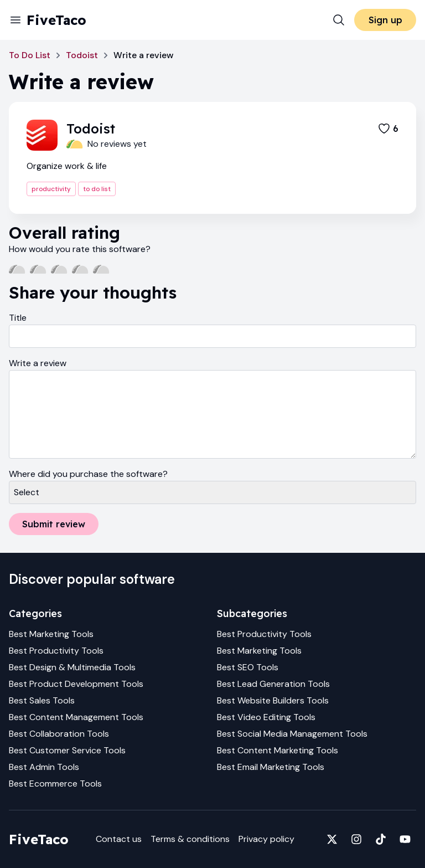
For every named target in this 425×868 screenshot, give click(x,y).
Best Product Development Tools (76, 684)
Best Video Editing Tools (266, 717)
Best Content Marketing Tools (278, 750)
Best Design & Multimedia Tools (72, 667)
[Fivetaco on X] (332, 839)
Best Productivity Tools (56, 651)
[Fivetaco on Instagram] (356, 839)
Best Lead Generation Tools (273, 684)
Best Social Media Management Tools (292, 734)
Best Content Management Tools (76, 717)
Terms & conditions (190, 839)
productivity (51, 189)
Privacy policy (266, 839)
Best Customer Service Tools (67, 750)
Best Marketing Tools (51, 634)
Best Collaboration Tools (59, 734)
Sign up (385, 20)
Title (18, 318)
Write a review (38, 363)
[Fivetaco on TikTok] (381, 839)
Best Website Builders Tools (273, 700)
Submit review (54, 524)
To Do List (30, 55)
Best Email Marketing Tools (271, 767)
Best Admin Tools (44, 767)
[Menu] (15, 20)
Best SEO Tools (248, 667)
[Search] (339, 20)
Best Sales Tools (42, 700)
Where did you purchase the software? (88, 474)
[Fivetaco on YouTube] (405, 839)
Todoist (82, 55)
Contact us (119, 839)
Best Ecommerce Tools (55, 784)
